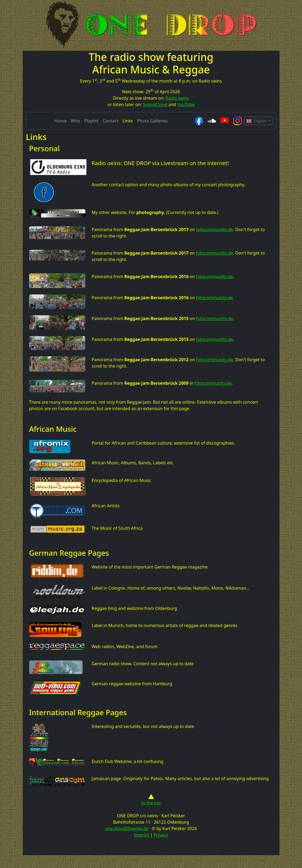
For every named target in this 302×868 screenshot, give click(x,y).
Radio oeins (177, 98)
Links (128, 121)
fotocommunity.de (215, 229)
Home (60, 121)
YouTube (186, 104)
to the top (151, 800)
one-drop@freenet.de (127, 828)
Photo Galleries (152, 121)
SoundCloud (155, 104)
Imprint (142, 835)
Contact (110, 121)
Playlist (91, 121)
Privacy (161, 835)
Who (75, 121)
